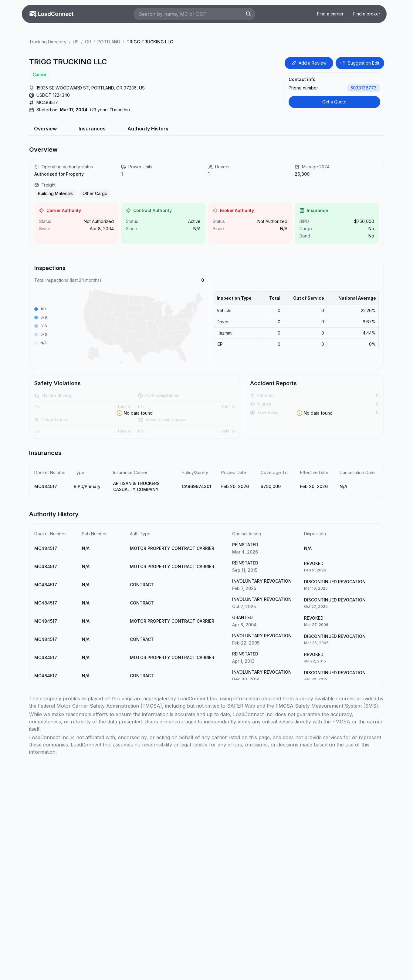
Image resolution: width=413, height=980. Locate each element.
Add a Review (309, 63)
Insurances (92, 129)
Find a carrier (330, 14)
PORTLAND (109, 42)
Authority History (148, 129)
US (76, 42)
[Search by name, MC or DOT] (191, 14)
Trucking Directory (48, 42)
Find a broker (367, 14)
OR (88, 42)
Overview (45, 129)
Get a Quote (334, 102)
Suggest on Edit (360, 63)
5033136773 (364, 88)
